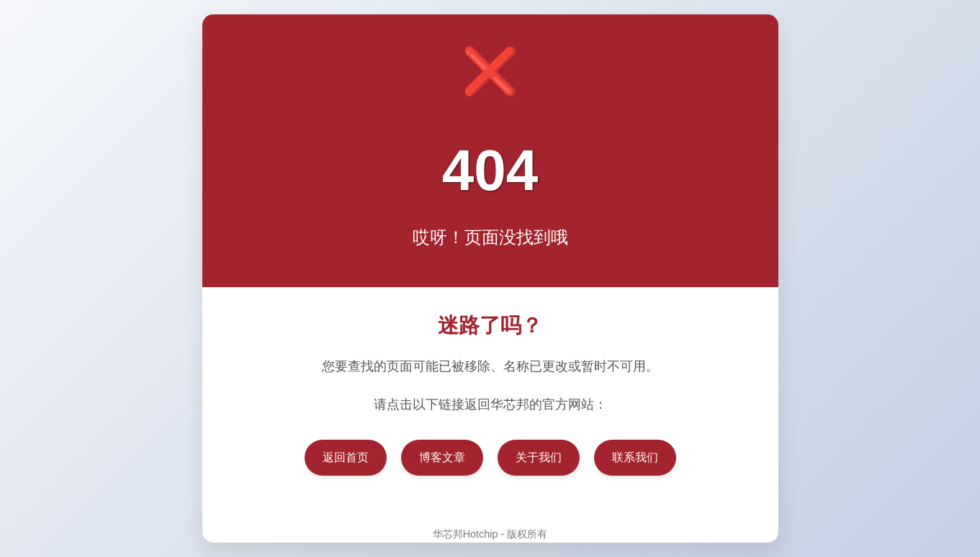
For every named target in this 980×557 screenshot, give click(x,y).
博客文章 (442, 457)
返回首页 (346, 457)
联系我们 (635, 457)
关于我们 (539, 457)
